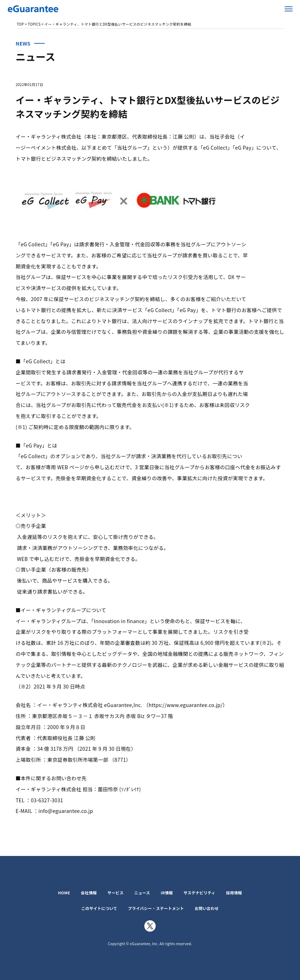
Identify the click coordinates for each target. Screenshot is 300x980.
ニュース (142, 893)
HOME (64, 893)
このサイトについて (99, 908)
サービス (115, 893)
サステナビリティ (199, 893)
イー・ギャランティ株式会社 (50, 9)
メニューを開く (289, 9)
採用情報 (234, 893)
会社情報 (89, 893)
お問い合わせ (207, 908)
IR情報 (167, 893)
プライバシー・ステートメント (156, 908)
